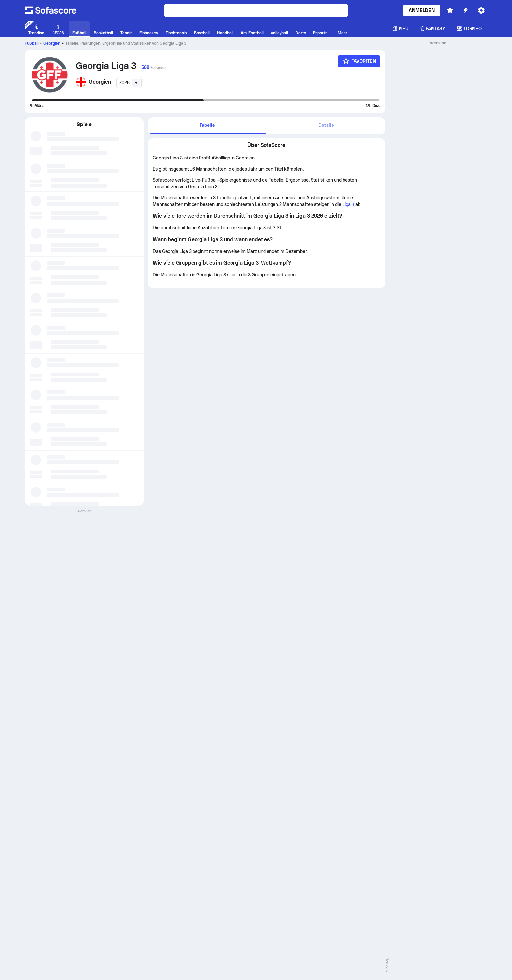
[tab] (207, 126)
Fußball (32, 43)
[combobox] (129, 83)
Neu (400, 29)
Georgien (52, 43)
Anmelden (422, 10)
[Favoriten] (359, 61)
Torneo (469, 29)
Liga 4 (348, 204)
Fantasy (432, 29)
